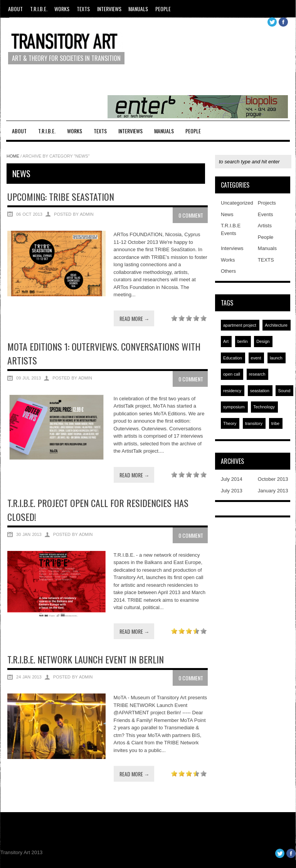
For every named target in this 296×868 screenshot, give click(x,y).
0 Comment (191, 215)
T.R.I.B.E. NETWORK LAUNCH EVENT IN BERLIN (86, 659)
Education (233, 358)
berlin (243, 341)
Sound (284, 391)
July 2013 (232, 491)
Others (228, 271)
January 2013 (273, 491)
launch (276, 358)
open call (232, 374)
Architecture (276, 325)
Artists (265, 226)
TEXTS (83, 9)
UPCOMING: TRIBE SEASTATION (61, 196)
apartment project (240, 325)
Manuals (138, 9)
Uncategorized (237, 203)
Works (62, 9)
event (256, 358)
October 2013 (273, 479)
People (163, 9)
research (257, 374)
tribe (275, 423)
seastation (260, 391)
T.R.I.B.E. (39, 9)
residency (232, 391)
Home (13, 156)
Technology (264, 407)
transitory (254, 423)
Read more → (135, 318)
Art (226, 341)
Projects (267, 203)
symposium (234, 407)
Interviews (109, 9)
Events (266, 214)
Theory (230, 423)
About (15, 9)
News (227, 214)
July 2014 (232, 479)
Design (263, 341)
